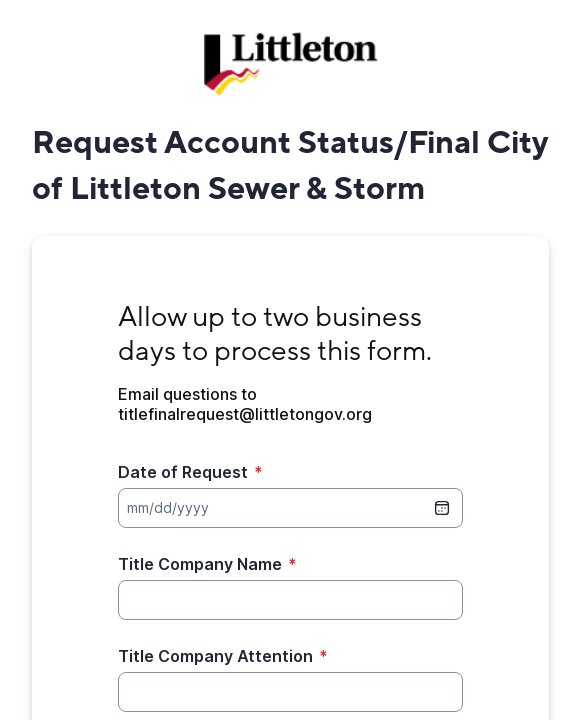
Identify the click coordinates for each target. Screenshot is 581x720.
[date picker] (442, 508)
